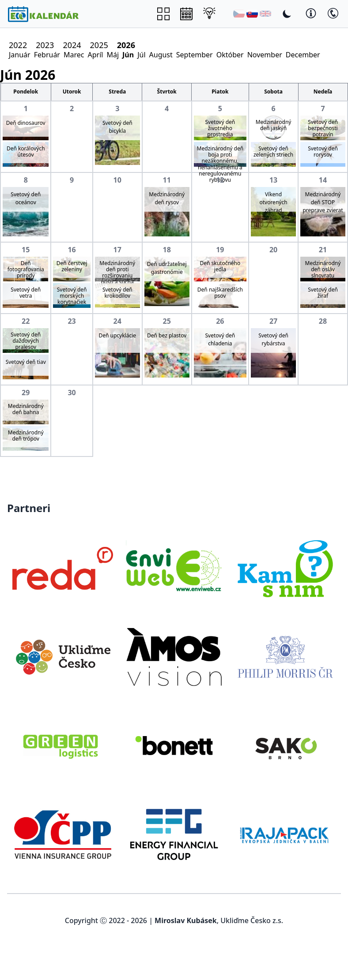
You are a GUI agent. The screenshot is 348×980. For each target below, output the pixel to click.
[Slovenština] (252, 14)
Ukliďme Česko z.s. (252, 920)
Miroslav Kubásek (186, 920)
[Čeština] (239, 14)
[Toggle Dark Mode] (287, 14)
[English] (265, 14)
